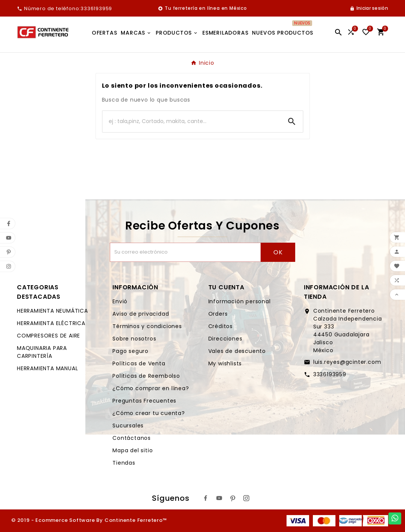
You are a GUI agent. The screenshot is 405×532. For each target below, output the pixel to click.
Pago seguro (130, 351)
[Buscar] (192, 122)
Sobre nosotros (134, 339)
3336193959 (330, 374)
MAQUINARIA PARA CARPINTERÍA (42, 352)
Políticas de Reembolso (146, 376)
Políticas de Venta (139, 363)
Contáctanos (132, 438)
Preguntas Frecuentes (144, 401)
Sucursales (128, 426)
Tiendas (124, 463)
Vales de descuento (237, 351)
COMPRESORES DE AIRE (49, 336)
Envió (120, 301)
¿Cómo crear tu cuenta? (149, 413)
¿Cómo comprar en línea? (151, 388)
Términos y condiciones (147, 326)
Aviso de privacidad (141, 314)
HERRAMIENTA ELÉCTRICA (51, 323)
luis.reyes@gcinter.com (347, 362)
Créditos (221, 326)
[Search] (292, 122)
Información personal (240, 301)
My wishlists (225, 363)
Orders (218, 314)
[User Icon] (369, 8)
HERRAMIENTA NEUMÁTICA (52, 311)
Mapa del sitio (133, 450)
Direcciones (225, 339)
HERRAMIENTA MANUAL (47, 368)
